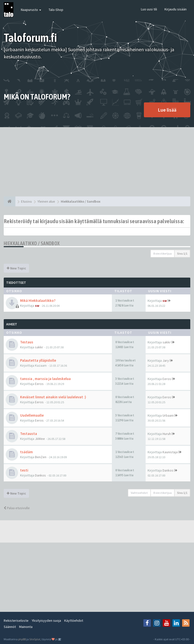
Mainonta (26, 627)
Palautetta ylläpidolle (38, 360)
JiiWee (40, 439)
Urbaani (168, 415)
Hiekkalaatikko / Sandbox (32, 243)
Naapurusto (31, 10)
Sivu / (182, 253)
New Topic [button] (16, 268)
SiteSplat (35, 639)
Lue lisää (167, 110)
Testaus (27, 342)
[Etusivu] (10, 201)
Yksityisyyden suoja (46, 620)
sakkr (39, 347)
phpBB (22, 639)
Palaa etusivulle (17, 508)
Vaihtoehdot (139, 493)
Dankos (40, 475)
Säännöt (10, 627)
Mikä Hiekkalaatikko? (38, 300)
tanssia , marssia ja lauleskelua (45, 379)
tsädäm (26, 452)
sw (37, 306)
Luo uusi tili (149, 9)
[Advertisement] (97, 162)
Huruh (167, 434)
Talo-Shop (56, 10)
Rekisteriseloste (16, 620)
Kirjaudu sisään (176, 9)
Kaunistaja (170, 452)
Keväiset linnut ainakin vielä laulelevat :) (53, 397)
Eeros (39, 384)
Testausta (29, 434)
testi (24, 470)
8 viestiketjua (162, 253)
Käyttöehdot (74, 620)
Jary (166, 360)
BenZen (41, 457)
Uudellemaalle (32, 415)
